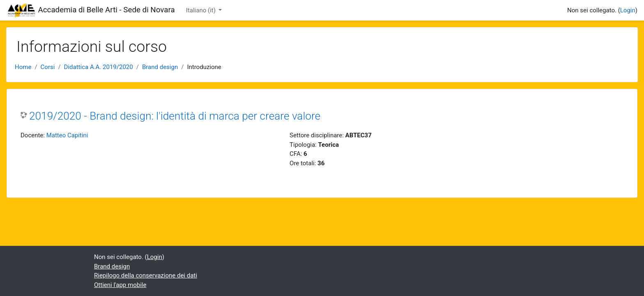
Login (628, 10)
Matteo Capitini (67, 135)
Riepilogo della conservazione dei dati (146, 275)
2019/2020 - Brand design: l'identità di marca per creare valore (175, 116)
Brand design (160, 67)
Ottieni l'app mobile (120, 285)
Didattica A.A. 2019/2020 (99, 67)
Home (23, 67)
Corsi (48, 67)
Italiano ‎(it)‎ (202, 10)
